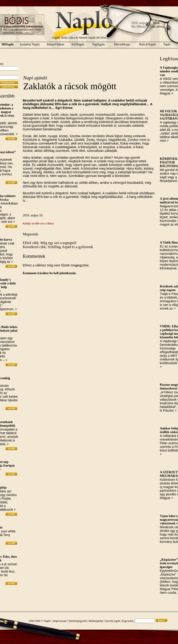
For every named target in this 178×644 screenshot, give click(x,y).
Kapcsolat (128, 621)
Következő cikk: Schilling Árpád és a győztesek (58, 247)
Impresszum (60, 621)
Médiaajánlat (96, 621)
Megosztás (31, 234)
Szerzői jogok (112, 621)
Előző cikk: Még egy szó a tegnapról (50, 243)
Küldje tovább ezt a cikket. (39, 223)
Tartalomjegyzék (77, 621)
